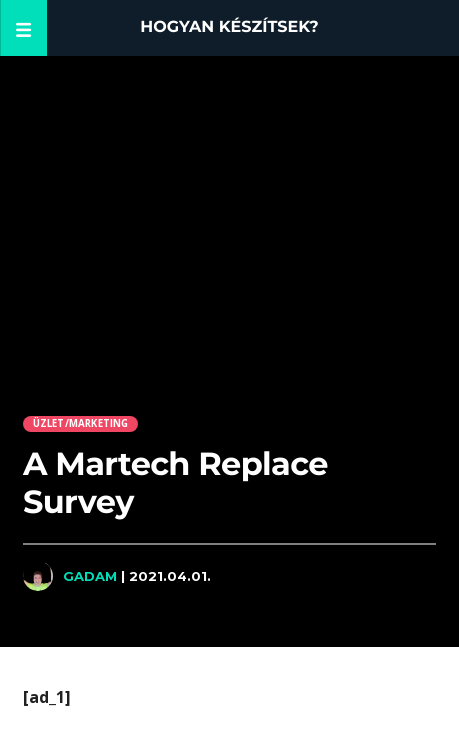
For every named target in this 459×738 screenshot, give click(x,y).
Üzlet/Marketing (81, 423)
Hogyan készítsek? (229, 27)
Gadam (90, 576)
